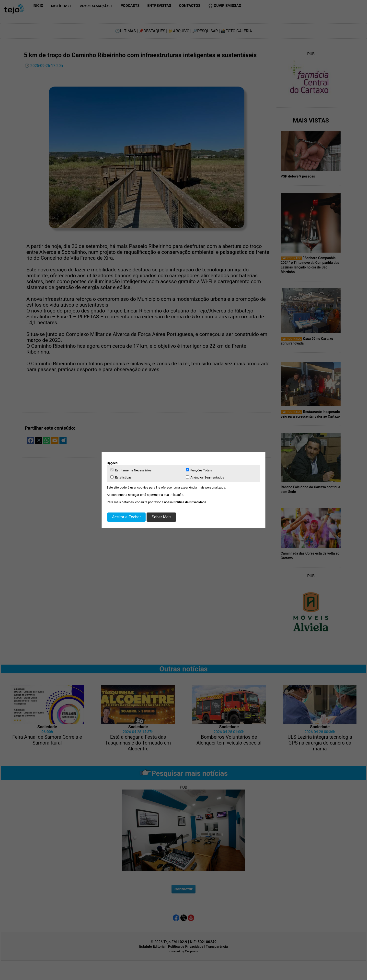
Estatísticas (121, 477)
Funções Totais (199, 470)
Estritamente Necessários (131, 470)
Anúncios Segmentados (205, 477)
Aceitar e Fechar (126, 517)
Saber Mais (161, 517)
